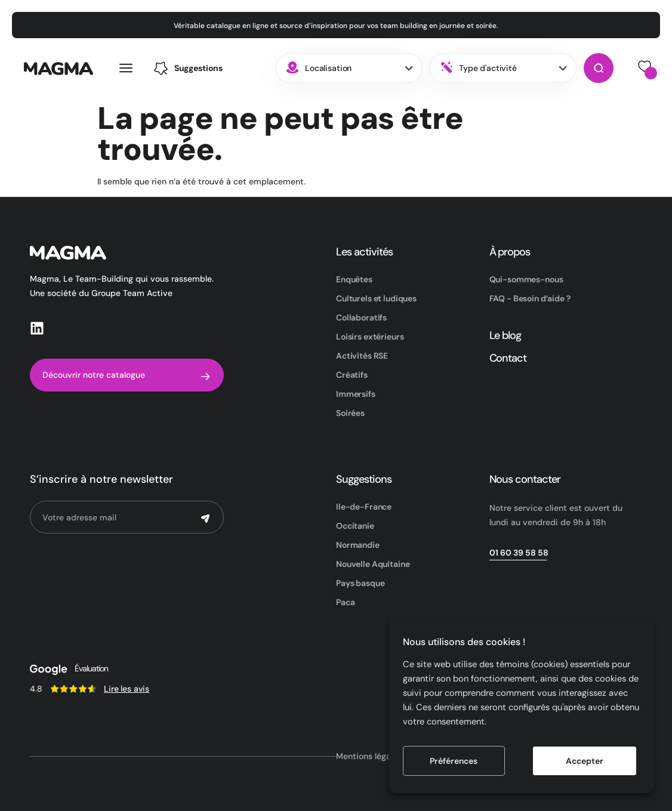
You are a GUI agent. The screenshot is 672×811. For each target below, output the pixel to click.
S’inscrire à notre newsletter (101, 479)
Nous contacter (525, 479)
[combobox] (349, 68)
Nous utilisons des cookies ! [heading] (464, 642)
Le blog (505, 335)
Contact (508, 358)
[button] (188, 68)
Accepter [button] (585, 761)
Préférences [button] (454, 761)
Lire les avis (127, 689)
